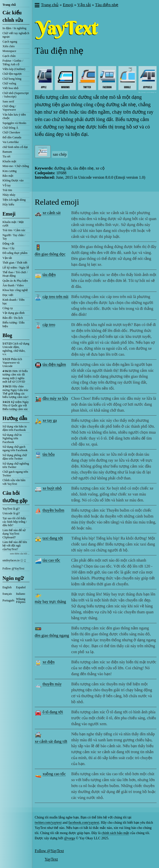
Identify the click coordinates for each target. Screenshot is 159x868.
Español (21, 587)
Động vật (8, 244)
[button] (37, 6)
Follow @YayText (13, 569)
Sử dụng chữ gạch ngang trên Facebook (15, 448)
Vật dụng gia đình (14, 313)
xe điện (48, 662)
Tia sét (6, 156)
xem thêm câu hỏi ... (20, 554)
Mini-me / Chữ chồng (16, 166)
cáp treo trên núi (55, 297)
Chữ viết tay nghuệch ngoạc (16, 35)
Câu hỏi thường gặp (15, 497)
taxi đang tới (53, 538)
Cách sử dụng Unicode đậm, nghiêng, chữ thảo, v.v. (16, 349)
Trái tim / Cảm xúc (14, 230)
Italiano (21, 594)
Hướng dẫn (15, 418)
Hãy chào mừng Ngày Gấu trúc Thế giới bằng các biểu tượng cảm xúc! (16, 392)
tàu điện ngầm (54, 364)
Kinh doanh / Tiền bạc (14, 301)
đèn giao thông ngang (52, 635)
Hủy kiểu (8, 204)
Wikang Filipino (21, 600)
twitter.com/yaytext (48, 823)
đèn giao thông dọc (50, 254)
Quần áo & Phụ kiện (15, 281)
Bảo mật (8, 176)
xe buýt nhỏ (52, 488)
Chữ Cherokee (11, 132)
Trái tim (7, 190)
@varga (69, 838)
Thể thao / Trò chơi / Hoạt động (15, 274)
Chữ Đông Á (10, 128)
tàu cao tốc (51, 560)
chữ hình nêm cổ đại (15, 147)
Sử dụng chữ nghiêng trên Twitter (16, 465)
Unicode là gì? (11, 513)
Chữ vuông (9, 83)
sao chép (60, 154)
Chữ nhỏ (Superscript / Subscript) (16, 95)
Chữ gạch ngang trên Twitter (15, 473)
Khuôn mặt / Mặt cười (13, 224)
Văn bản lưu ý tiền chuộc (14, 116)
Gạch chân (9, 56)
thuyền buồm (53, 510)
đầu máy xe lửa (55, 398)
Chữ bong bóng (12, 79)
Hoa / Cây (9, 248)
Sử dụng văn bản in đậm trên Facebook (15, 428)
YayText (51, 859)
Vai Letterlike (11, 142)
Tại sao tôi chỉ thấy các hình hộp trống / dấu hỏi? (15, 522)
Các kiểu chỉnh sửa (13, 16)
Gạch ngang (10, 42)
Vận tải (7, 258)
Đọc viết (8, 295)
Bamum (7, 152)
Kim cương (10, 171)
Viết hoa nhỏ (10, 88)
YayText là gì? (11, 509)
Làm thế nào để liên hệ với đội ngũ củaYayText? (15, 546)
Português (8, 600)
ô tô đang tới (53, 712)
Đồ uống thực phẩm (15, 253)
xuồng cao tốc (54, 774)
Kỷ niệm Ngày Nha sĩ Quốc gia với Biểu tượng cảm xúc (16, 406)
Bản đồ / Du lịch (13, 318)
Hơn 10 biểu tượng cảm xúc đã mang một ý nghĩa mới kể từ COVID (15, 376)
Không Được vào (13, 180)
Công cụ (8, 308)
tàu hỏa (48, 454)
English (7, 587)
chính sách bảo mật (115, 833)
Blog (7, 335)
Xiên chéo (9, 46)
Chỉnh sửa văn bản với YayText (14, 482)
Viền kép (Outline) (14, 69)
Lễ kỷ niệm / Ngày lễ (16, 268)
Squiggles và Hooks (14, 123)
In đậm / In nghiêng (14, 28)
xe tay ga (50, 420)
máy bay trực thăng (50, 602)
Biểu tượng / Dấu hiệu (14, 324)
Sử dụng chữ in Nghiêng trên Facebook (12, 438)
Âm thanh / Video (13, 285)
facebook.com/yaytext (84, 823)
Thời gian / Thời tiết (15, 263)
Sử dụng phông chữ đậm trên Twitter (15, 457)
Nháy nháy (9, 195)
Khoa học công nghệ (15, 290)
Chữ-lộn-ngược (12, 74)
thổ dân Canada (12, 137)
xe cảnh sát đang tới (51, 741)
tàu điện (49, 275)
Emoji (9, 214)
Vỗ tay (7, 185)
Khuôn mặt (9, 161)
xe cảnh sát (51, 213)
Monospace (9, 51)
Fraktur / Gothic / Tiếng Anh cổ (13, 62)
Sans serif (8, 101)
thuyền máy (52, 684)
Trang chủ (9, 5)
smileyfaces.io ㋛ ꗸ (14, 560)
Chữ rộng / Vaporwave (9, 108)
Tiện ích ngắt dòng (14, 200)
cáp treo (49, 325)
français (7, 594)
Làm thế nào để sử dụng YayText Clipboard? (14, 534)
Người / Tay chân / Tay (14, 237)
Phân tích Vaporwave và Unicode (12, 363)
